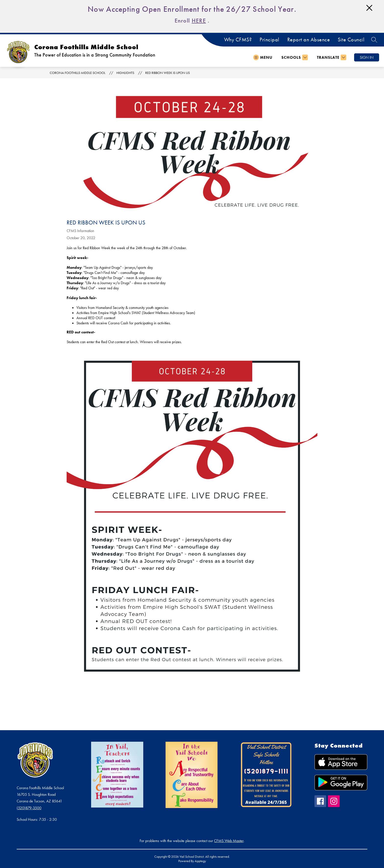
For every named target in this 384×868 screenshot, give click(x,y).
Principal (270, 40)
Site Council (351, 40)
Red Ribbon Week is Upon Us (168, 73)
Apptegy (200, 861)
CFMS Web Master (229, 841)
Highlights (125, 73)
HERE (199, 20)
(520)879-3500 (29, 808)
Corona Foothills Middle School (78, 73)
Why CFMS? (238, 40)
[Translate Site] (331, 57)
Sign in (367, 57)
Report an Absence (309, 40)
